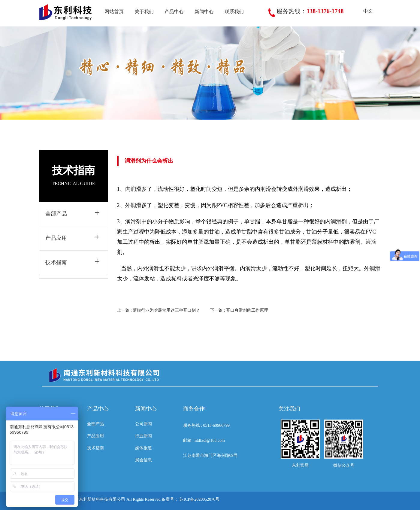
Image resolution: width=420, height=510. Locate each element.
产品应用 (56, 238)
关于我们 (144, 12)
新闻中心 (204, 12)
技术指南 (56, 262)
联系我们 (234, 12)
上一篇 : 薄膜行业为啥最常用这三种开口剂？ (159, 310)
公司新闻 (144, 424)
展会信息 (144, 460)
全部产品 (56, 214)
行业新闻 (144, 436)
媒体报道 (144, 448)
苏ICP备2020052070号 (199, 499)
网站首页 (114, 12)
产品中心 (174, 12)
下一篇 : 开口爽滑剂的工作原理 (239, 310)
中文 (364, 11)
